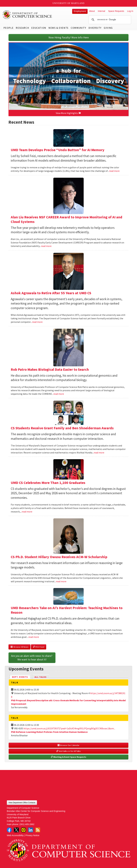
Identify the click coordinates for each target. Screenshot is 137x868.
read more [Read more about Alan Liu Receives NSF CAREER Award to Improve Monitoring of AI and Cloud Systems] (46, 246)
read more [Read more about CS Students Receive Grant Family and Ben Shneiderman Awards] (99, 453)
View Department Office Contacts (22, 803)
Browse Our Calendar (68, 745)
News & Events (58, 28)
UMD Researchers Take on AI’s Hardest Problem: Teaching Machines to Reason (67, 610)
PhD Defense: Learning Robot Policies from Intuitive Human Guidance (49, 732)
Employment (80, 11)
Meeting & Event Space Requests (68, 757)
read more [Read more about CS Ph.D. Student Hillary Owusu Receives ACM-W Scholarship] (61, 581)
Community (78, 28)
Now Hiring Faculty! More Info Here (69, 37)
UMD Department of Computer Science (27, 15)
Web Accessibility (15, 835)
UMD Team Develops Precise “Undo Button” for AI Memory (58, 150)
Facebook (9, 830)
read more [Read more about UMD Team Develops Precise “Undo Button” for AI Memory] (114, 171)
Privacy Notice (32, 835)
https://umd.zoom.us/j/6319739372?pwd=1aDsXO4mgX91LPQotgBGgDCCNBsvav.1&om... (69, 728)
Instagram (23, 830)
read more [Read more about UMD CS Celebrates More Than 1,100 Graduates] (27, 512)
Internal (101, 11)
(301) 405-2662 (27, 824)
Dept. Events (21, 677)
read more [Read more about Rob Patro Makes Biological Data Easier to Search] (59, 394)
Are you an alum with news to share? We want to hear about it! (32, 658)
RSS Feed (39, 647)
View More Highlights (68, 113)
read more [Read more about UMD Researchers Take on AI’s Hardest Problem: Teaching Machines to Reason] (34, 637)
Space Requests (116, 11)
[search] (109, 20)
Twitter (16, 830)
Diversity (95, 28)
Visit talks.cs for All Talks (68, 751)
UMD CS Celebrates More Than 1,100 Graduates (48, 483)
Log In (130, 11)
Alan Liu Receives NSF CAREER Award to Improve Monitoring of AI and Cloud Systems (67, 219)
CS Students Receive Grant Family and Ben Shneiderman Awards (62, 428)
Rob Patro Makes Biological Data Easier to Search (50, 369)
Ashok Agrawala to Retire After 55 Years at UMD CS (51, 293)
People (9, 28)
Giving (108, 28)
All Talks (41, 677)
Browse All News (19, 647)
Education (39, 28)
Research (22, 28)
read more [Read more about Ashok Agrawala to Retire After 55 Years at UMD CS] (37, 322)
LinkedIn (31, 830)
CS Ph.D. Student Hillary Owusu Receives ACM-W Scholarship (59, 557)
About (92, 11)
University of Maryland (69, 3)
